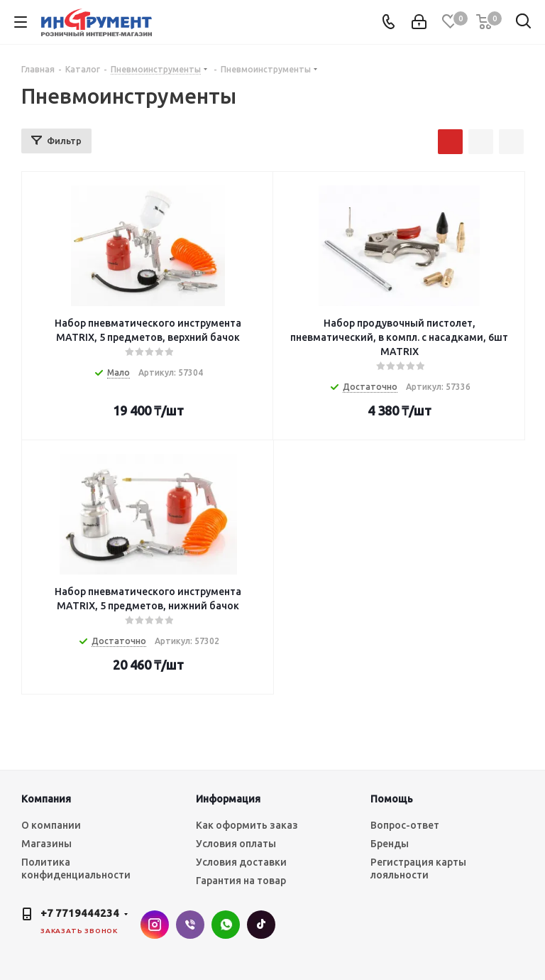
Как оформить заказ (247, 825)
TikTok (261, 925)
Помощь (392, 799)
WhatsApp (226, 925)
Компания (46, 799)
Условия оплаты (236, 844)
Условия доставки (241, 862)
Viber (190, 925)
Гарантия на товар (241, 881)
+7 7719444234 (80, 913)
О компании (51, 825)
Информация (228, 799)
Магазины (46, 844)
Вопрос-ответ (405, 825)
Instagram (155, 925)
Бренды (390, 844)
